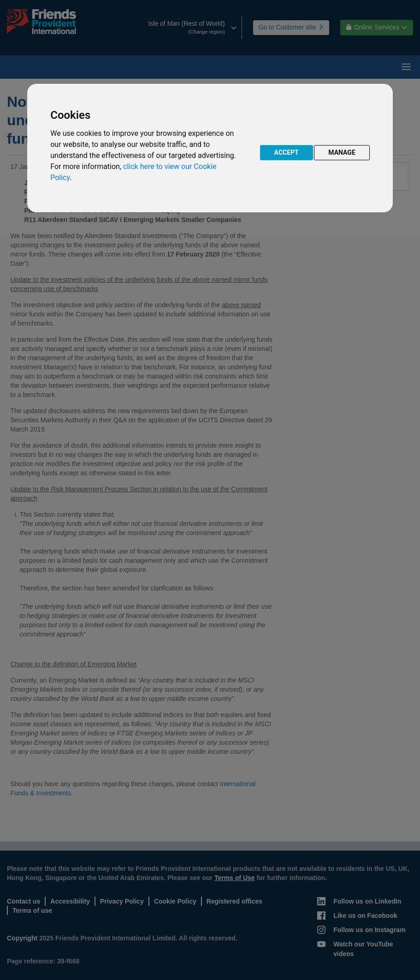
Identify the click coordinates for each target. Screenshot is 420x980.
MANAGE (342, 152)
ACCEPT (287, 152)
